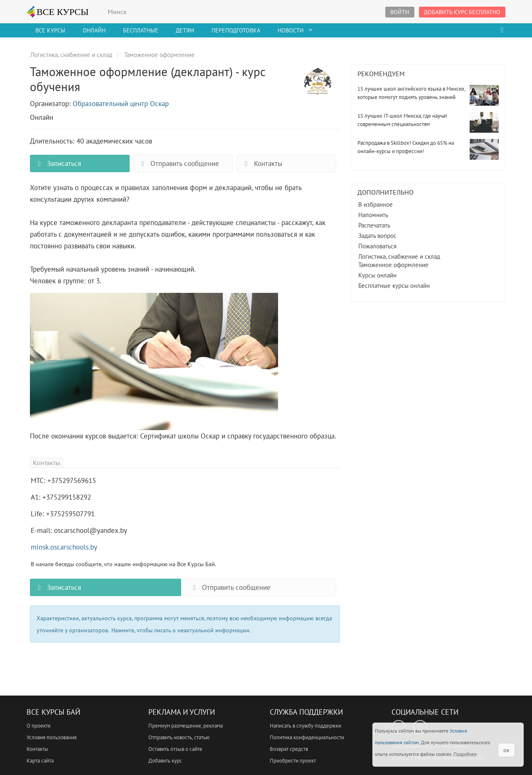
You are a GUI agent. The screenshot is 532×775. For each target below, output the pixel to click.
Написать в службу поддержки (305, 726)
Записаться (58, 163)
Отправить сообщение (179, 163)
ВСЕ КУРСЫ (58, 12)
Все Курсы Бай (53, 712)
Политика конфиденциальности (307, 737)
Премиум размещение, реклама (186, 726)
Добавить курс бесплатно (462, 12)
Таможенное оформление (393, 265)
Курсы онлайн (377, 275)
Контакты (261, 163)
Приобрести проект (293, 761)
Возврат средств (289, 749)
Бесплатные (141, 30)
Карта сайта (40, 761)
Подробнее (465, 754)
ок (506, 750)
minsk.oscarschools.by (64, 547)
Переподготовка (236, 30)
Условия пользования (52, 737)
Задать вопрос (377, 236)
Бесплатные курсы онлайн (394, 286)
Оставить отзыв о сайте (175, 749)
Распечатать (374, 225)
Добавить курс (165, 761)
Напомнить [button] (373, 215)
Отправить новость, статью (179, 737)
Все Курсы (50, 30)
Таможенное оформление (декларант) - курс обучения (317, 86)
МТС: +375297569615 (63, 480)
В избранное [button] (376, 204)
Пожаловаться (377, 246)
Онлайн (94, 30)
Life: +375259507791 (63, 514)
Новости (291, 30)
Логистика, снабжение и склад (399, 256)
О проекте (39, 726)
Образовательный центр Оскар (121, 104)
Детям (185, 30)
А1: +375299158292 (61, 497)
